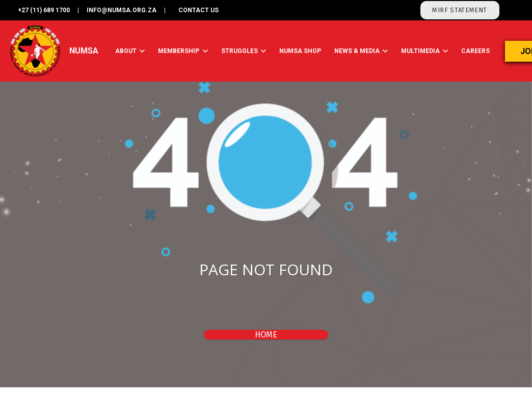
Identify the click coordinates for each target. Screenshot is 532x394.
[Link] (35, 51)
